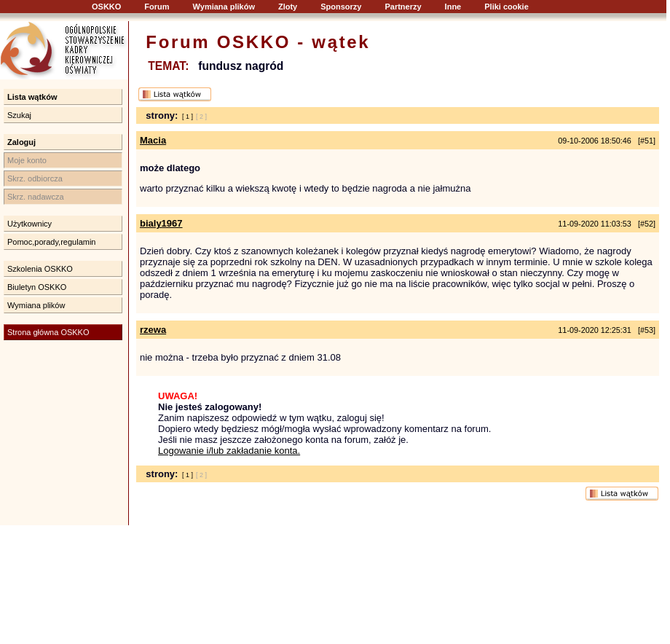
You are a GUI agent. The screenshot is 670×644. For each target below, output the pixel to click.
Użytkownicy (29, 224)
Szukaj (19, 115)
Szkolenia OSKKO (40, 269)
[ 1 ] (188, 117)
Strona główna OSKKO (48, 332)
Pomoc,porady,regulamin (51, 242)
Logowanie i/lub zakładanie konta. (229, 451)
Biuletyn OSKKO (37, 287)
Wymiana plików (224, 7)
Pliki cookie (507, 7)
